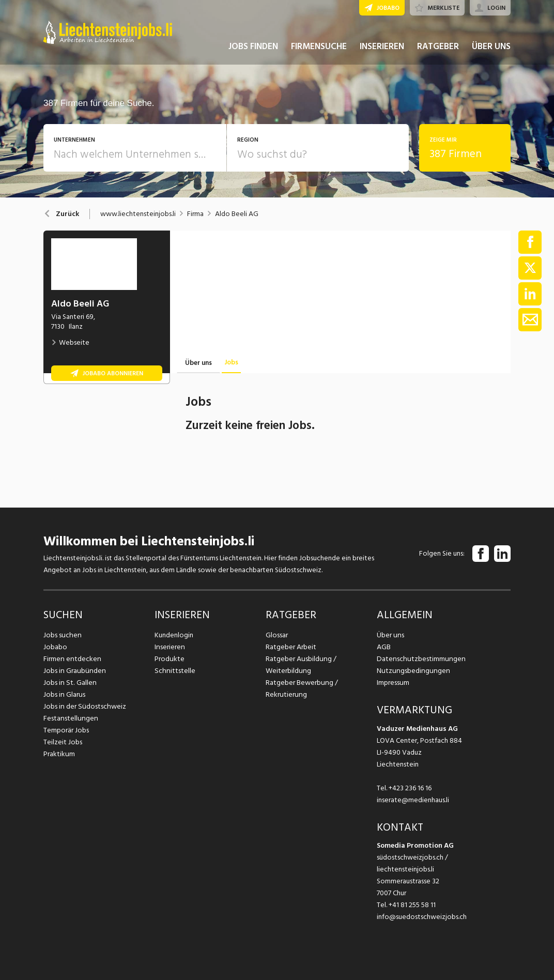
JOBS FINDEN (253, 51)
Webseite (70, 342)
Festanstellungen (70, 718)
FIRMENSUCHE (319, 51)
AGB (384, 647)
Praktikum (59, 754)
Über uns (390, 635)
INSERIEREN (382, 51)
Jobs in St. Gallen (69, 683)
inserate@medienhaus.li (413, 800)
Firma (195, 214)
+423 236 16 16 (410, 788)
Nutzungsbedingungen (412, 671)
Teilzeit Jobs (63, 742)
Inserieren (169, 647)
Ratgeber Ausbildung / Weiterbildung (300, 665)
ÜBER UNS (491, 51)
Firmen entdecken (72, 659)
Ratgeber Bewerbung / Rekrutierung (301, 688)
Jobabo (55, 647)
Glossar (277, 635)
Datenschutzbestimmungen (419, 659)
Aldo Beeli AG (237, 214)
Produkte (169, 659)
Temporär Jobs (66, 730)
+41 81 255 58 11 (412, 905)
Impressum (393, 683)
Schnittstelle (174, 671)
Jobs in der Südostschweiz (84, 706)
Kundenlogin (174, 635)
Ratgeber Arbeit (291, 647)
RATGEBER (438, 51)
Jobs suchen (62, 635)
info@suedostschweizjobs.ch (422, 917)
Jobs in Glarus (64, 694)
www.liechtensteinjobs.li (138, 214)
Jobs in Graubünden (73, 671)
